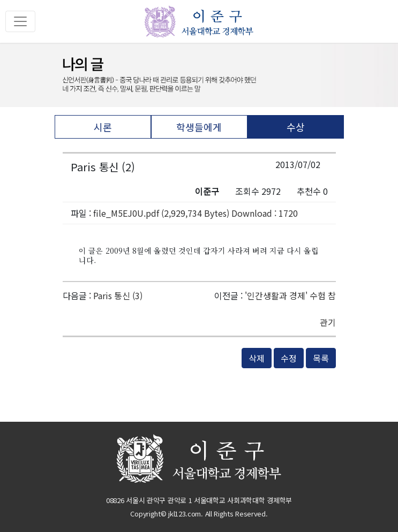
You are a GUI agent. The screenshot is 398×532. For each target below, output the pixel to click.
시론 (103, 127)
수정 (289, 358)
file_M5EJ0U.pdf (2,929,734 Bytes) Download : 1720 (196, 213)
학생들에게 (199, 127)
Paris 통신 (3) (118, 295)
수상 (296, 127)
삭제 (257, 358)
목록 (321, 358)
